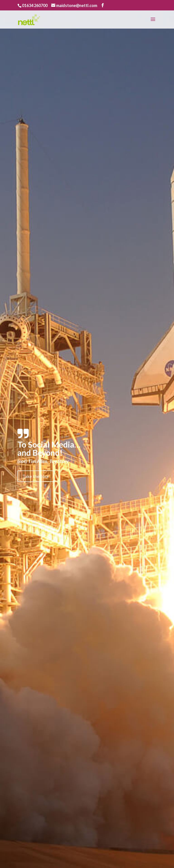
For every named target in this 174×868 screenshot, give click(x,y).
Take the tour (36, 476)
